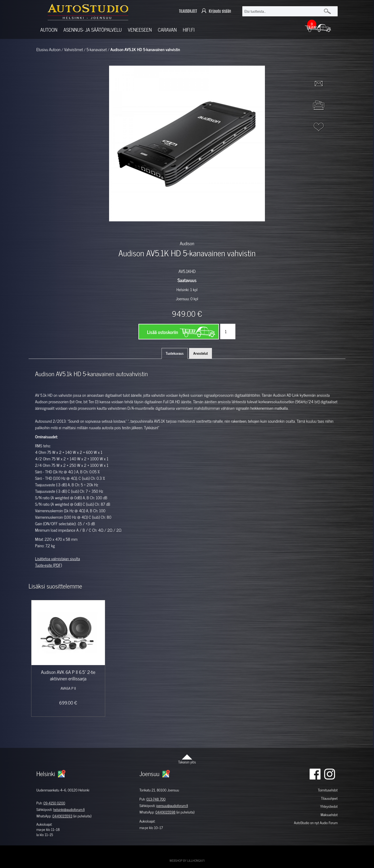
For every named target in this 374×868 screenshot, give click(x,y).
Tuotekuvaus (175, 353)
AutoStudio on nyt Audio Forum (316, 823)
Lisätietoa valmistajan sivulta (58, 559)
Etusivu (42, 50)
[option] (127, 230)
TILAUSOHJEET (188, 11)
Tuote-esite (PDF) (48, 565)
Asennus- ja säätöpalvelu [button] (92, 30)
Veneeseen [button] (140, 30)
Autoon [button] (49, 30)
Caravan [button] (167, 30)
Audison (187, 243)
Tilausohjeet (329, 798)
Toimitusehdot (328, 790)
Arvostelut (201, 353)
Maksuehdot (329, 815)
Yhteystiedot (329, 806)
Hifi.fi (189, 30)
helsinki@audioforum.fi (69, 809)
